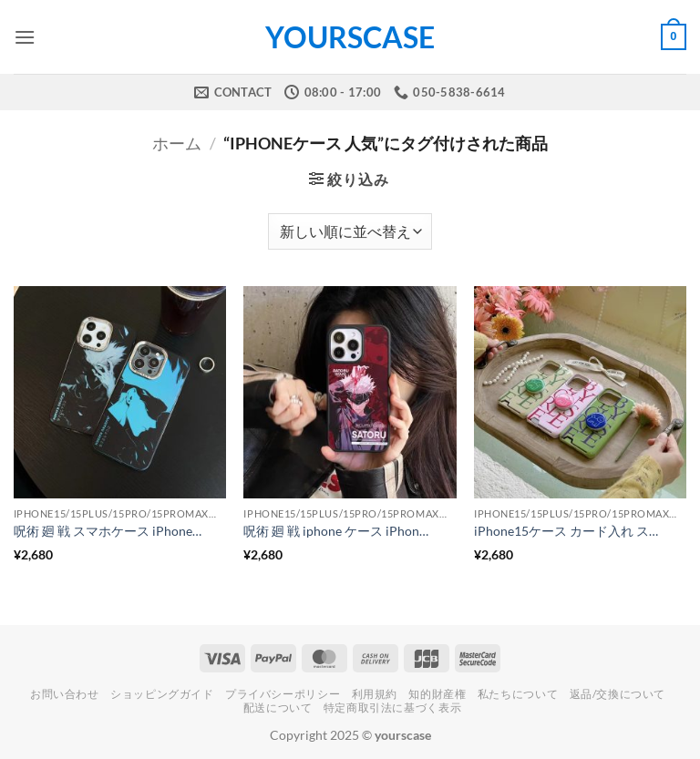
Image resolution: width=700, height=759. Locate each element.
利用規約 (375, 694)
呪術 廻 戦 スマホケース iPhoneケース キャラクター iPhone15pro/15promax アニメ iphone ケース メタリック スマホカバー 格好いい (109, 531)
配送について (278, 708)
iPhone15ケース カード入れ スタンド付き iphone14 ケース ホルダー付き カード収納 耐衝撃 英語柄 (570, 531)
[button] (25, 37)
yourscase (350, 37)
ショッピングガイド (162, 694)
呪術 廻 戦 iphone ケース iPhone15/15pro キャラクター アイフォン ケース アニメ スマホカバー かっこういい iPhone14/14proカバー (339, 531)
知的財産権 (437, 694)
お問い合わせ (65, 694)
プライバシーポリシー (283, 694)
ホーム (177, 143)
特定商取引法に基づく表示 (392, 708)
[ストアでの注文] (350, 231)
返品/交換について (618, 694)
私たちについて (518, 694)
